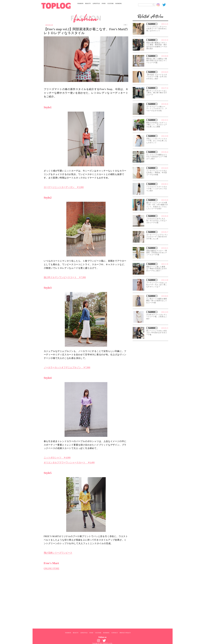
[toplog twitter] (165, 5)
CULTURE (110, 3)
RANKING (119, 3)
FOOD (104, 3)
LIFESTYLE (96, 3)
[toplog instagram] (160, 5)
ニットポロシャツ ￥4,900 (57, 458)
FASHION (80, 3)
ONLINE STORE (52, 568)
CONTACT (114, 633)
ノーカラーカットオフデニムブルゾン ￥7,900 (67, 367)
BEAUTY (88, 3)
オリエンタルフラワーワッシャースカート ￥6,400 (69, 462)
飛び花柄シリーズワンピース (58, 553)
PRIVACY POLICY (125, 633)
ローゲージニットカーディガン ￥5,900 (64, 187)
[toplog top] (56, 6)
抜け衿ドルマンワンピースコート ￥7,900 (65, 277)
